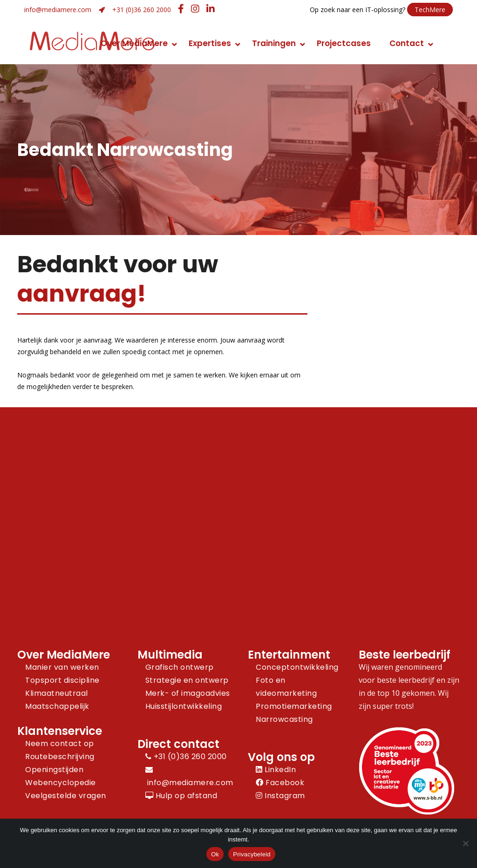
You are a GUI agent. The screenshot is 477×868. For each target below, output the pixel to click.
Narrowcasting (284, 719)
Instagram (280, 796)
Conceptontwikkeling (297, 667)
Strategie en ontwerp (187, 680)
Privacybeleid (252, 854)
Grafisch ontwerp (180, 667)
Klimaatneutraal (57, 693)
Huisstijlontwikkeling (184, 706)
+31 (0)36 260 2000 (142, 10)
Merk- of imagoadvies (188, 693)
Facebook (280, 783)
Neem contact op (60, 744)
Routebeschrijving (60, 757)
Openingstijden (54, 770)
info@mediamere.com (58, 10)
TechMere (430, 10)
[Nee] (465, 843)
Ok (215, 854)
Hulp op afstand (181, 796)
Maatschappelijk (57, 706)
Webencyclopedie (61, 783)
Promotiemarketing (294, 706)
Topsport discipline (62, 680)
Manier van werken (62, 667)
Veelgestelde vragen (66, 796)
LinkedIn (276, 770)
